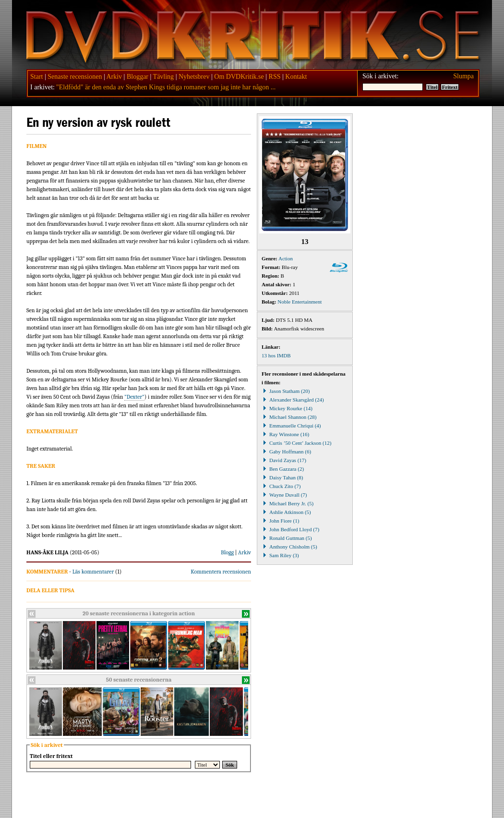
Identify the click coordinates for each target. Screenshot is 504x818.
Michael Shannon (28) (289, 417)
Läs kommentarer (93, 572)
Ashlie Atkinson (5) (286, 512)
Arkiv (114, 77)
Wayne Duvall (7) (284, 495)
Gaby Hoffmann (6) (286, 452)
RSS (275, 77)
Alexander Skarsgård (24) (293, 400)
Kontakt (296, 77)
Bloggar (138, 77)
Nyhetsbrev (194, 77)
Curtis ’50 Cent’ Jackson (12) (296, 443)
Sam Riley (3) (280, 555)
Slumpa (463, 76)
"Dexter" (134, 397)
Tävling (164, 77)
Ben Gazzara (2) (283, 469)
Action (286, 258)
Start (36, 77)
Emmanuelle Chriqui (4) (291, 426)
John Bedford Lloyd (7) (290, 529)
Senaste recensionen (75, 77)
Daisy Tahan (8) (282, 477)
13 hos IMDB (276, 355)
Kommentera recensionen (221, 572)
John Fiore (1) (280, 521)
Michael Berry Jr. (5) (288, 503)
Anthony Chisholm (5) (289, 547)
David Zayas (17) (284, 460)
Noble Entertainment (300, 302)
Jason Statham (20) (286, 391)
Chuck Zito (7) (281, 486)
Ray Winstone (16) (285, 434)
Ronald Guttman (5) (287, 538)
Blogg (227, 552)
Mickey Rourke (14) (287, 408)
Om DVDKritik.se (239, 77)
